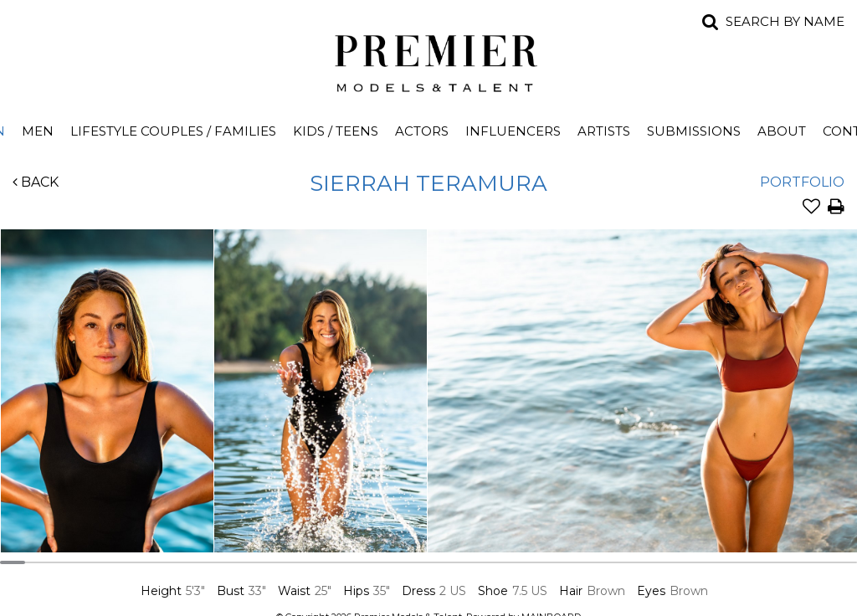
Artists (604, 131)
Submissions (694, 131)
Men (38, 131)
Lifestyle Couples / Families (173, 131)
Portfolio (802, 182)
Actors (422, 131)
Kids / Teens (336, 131)
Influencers (513, 131)
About (782, 131)
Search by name (785, 21)
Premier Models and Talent (428, 60)
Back (36, 182)
